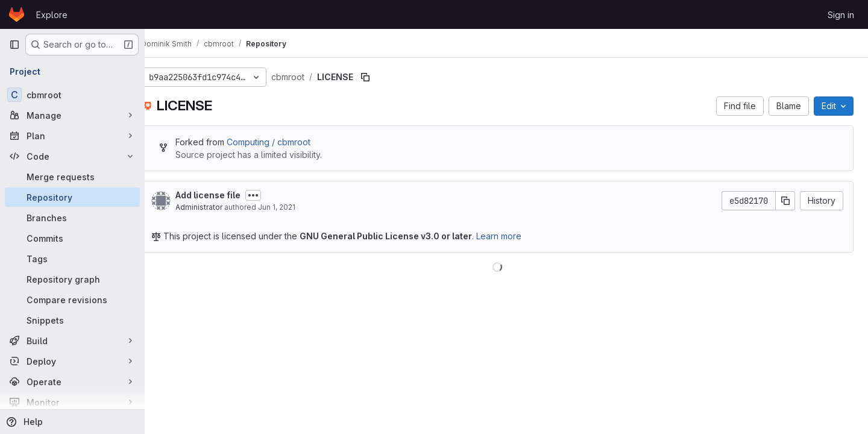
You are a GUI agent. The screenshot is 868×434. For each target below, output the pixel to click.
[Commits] (72, 238)
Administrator (217, 207)
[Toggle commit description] (271, 195)
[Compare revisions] (72, 300)
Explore (52, 15)
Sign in (841, 15)
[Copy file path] (383, 77)
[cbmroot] (72, 95)
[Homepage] (17, 14)
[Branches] (72, 218)
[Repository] (72, 197)
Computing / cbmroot (287, 142)
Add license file (226, 195)
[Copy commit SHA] (785, 201)
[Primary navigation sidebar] (14, 45)
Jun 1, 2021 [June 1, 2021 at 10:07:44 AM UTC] (295, 207)
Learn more (517, 236)
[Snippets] (72, 320)
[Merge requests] (72, 177)
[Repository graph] (72, 279)
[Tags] (72, 259)
